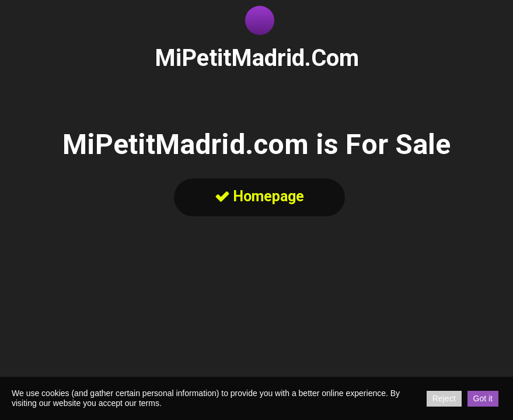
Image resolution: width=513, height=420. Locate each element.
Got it (483, 398)
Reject (444, 398)
